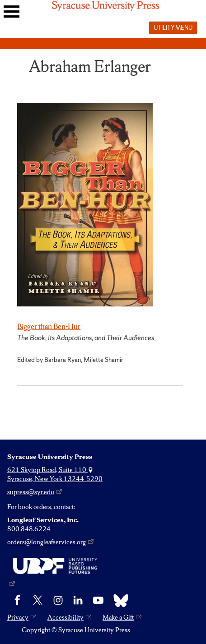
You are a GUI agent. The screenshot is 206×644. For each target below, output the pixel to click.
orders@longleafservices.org (47, 542)
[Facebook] (17, 601)
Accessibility (66, 617)
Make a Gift (118, 617)
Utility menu (173, 28)
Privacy (18, 617)
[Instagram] (58, 601)
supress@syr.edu (31, 492)
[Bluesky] (119, 601)
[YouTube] (98, 601)
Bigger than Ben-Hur (49, 326)
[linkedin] (78, 601)
